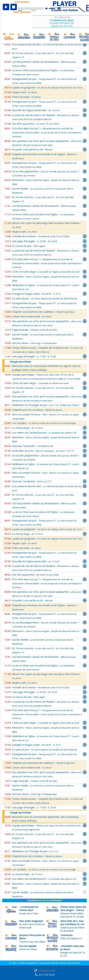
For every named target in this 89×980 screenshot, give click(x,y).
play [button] (6, 7)
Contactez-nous (47, 971)
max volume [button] (59, 9)
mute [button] (48, 9)
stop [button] (14, 7)
